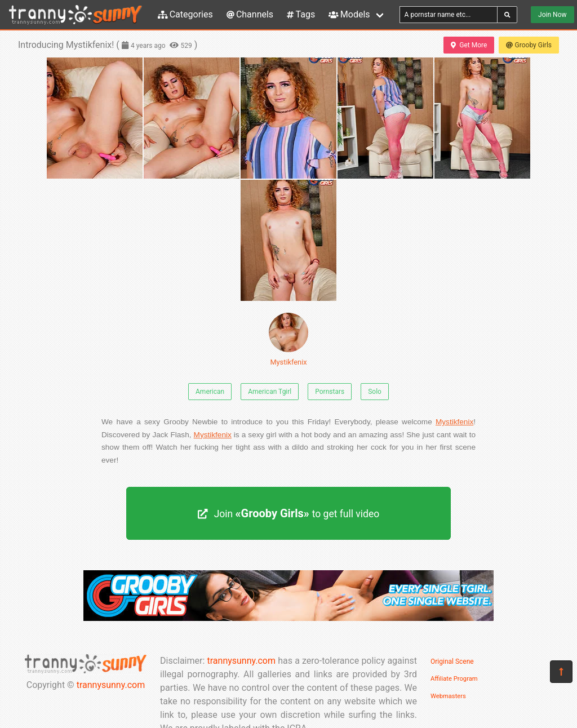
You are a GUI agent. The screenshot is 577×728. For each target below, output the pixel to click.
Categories (185, 14)
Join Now (552, 15)
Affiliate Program (454, 679)
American (210, 392)
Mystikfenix (288, 339)
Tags (301, 14)
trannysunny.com (111, 685)
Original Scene (452, 662)
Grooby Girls (529, 45)
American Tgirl (270, 392)
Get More (469, 45)
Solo (375, 392)
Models (349, 14)
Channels (250, 14)
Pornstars (330, 392)
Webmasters (448, 696)
